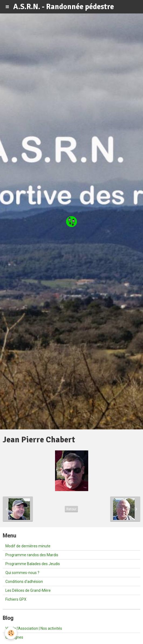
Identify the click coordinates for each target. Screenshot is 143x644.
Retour (71, 509)
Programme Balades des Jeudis (33, 564)
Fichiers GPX (16, 599)
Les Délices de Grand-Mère (28, 590)
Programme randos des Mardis (32, 555)
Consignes (14, 637)
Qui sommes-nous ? (22, 573)
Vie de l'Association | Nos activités (34, 628)
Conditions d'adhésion (24, 582)
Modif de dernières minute (28, 546)
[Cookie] (11, 633)
